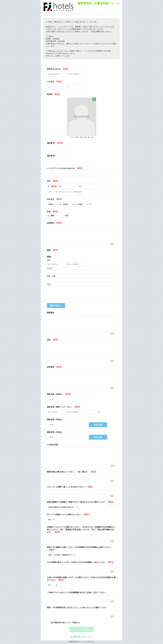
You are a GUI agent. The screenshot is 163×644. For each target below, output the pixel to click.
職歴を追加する (56, 306)
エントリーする (82, 629)
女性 (67, 216)
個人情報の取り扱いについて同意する (65, 623)
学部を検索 (98, 425)
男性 (52, 216)
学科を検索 (98, 437)
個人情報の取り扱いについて (81, 637)
